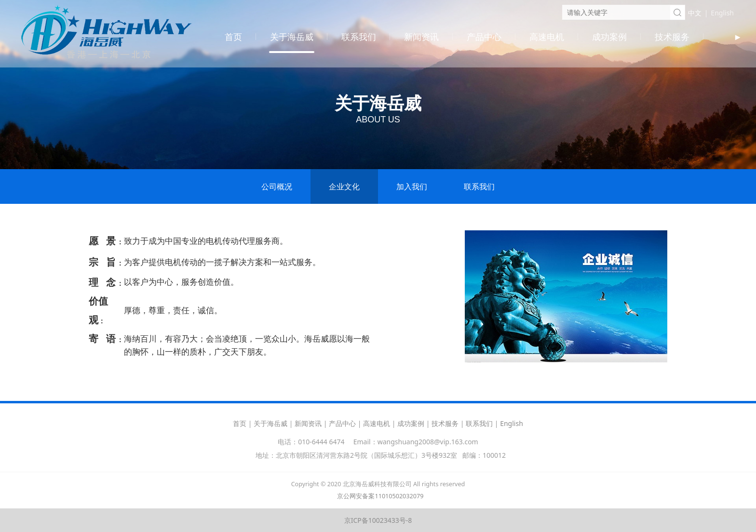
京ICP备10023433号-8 (378, 520)
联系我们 (359, 37)
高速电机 (547, 37)
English (722, 13)
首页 (233, 37)
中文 (695, 13)
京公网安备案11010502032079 (380, 496)
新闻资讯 (421, 37)
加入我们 (412, 186)
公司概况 (277, 186)
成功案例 (609, 37)
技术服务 (672, 37)
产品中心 (484, 37)
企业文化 (344, 186)
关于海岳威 (292, 37)
